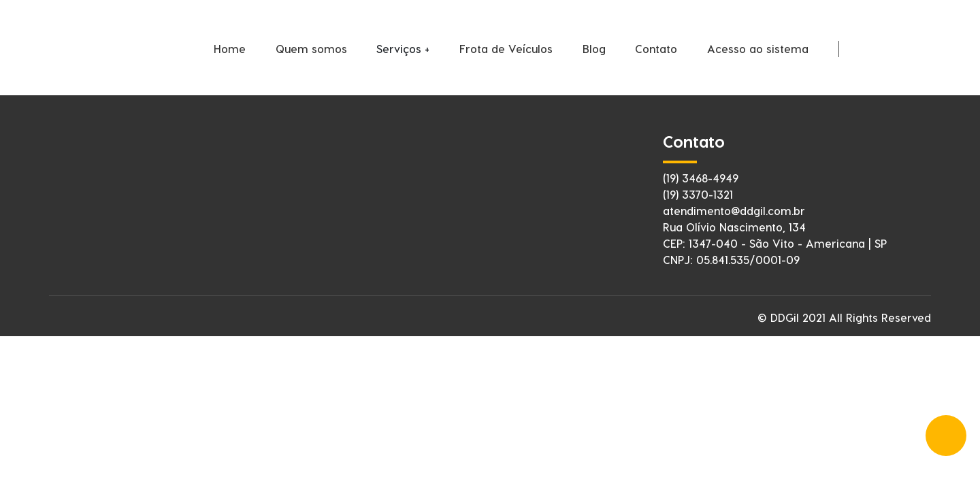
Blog (594, 49)
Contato (656, 49)
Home (230, 49)
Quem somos (311, 49)
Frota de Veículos (506, 49)
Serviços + (403, 49)
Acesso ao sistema (758, 49)
